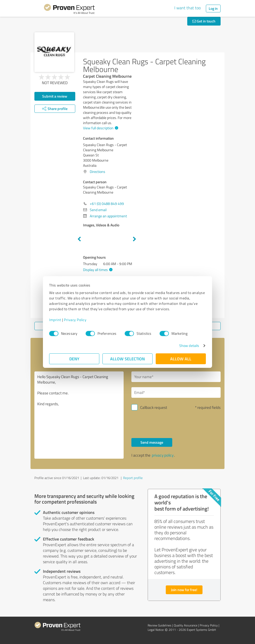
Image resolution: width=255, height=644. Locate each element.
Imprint (55, 320)
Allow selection (128, 359)
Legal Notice (156, 630)
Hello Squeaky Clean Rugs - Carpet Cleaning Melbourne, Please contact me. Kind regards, (79, 415)
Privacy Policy (75, 320)
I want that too (187, 8)
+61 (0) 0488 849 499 (107, 204)
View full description (100, 128)
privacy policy (163, 455)
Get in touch (204, 21)
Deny (74, 359)
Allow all (181, 359)
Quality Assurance (186, 625)
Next (134, 239)
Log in (213, 8)
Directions (97, 172)
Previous (79, 239)
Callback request (154, 407)
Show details (189, 345)
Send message (152, 442)
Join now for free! (184, 590)
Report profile (133, 478)
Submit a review (55, 96)
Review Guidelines (160, 625)
